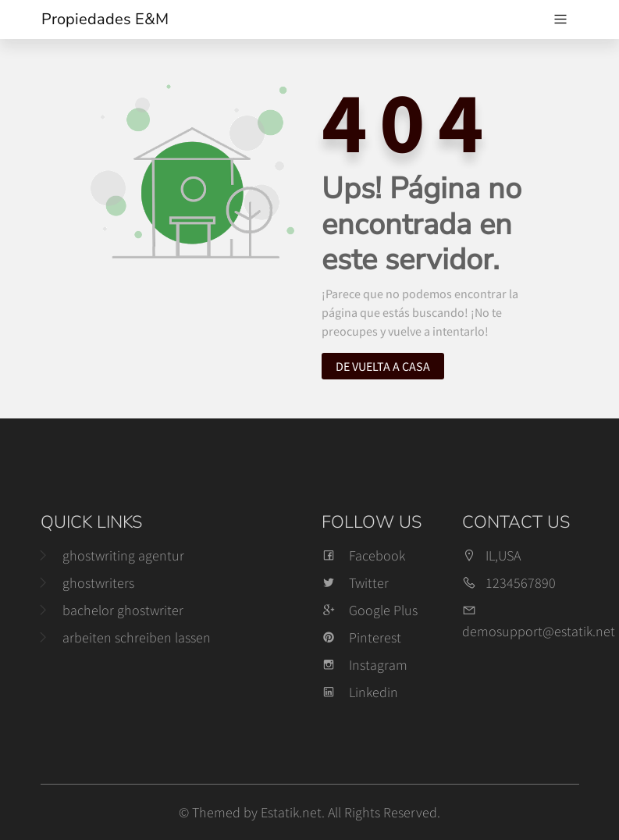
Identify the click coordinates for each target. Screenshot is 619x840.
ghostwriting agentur (123, 555)
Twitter (355, 583)
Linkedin (360, 692)
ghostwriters (98, 583)
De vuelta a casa (383, 366)
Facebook (363, 555)
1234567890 (521, 583)
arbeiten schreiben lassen (137, 637)
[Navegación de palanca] (560, 20)
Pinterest (361, 637)
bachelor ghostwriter (123, 610)
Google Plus (370, 610)
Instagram (365, 665)
